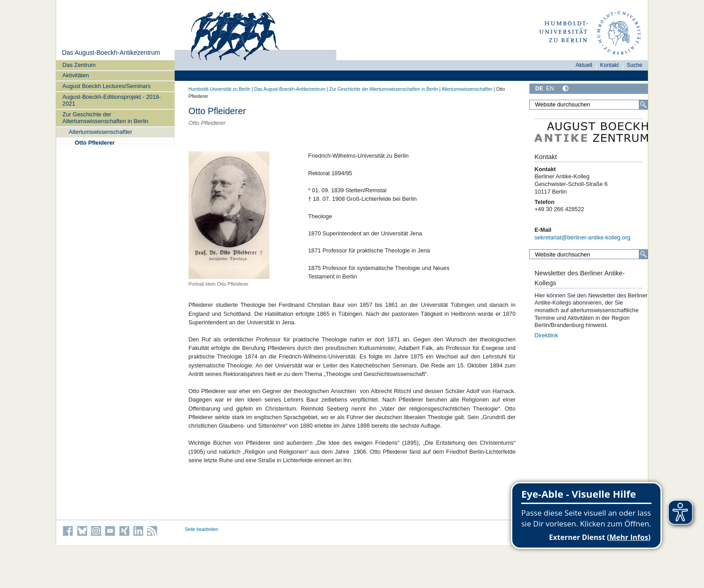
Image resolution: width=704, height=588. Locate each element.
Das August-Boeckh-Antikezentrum (111, 53)
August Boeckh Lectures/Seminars (106, 86)
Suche (635, 65)
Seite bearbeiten (202, 529)
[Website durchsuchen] (589, 105)
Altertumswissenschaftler (101, 132)
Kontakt (610, 65)
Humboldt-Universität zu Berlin (220, 89)
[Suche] (643, 105)
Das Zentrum (79, 65)
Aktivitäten (76, 75)
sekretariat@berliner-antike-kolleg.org (582, 237)
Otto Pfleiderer (95, 143)
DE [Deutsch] (539, 88)
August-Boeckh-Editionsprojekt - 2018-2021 (112, 100)
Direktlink (546, 335)
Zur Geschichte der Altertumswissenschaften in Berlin (105, 118)
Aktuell (584, 65)
